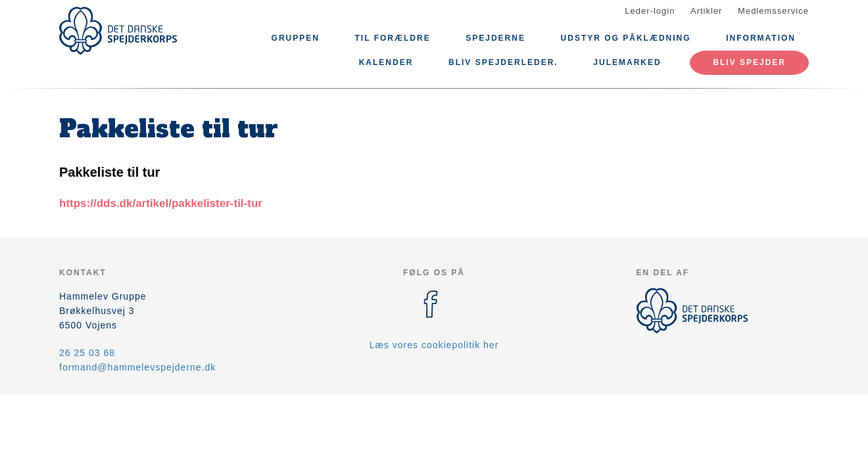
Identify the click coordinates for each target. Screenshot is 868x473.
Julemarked (627, 62)
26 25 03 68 (87, 353)
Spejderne (495, 38)
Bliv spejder (749, 62)
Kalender (386, 62)
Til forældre (393, 38)
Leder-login (650, 11)
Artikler (706, 11)
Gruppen (296, 38)
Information (761, 38)
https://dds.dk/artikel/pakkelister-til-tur (161, 203)
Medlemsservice (773, 11)
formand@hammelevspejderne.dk (137, 367)
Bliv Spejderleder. (503, 62)
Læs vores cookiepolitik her (434, 345)
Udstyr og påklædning (626, 38)
